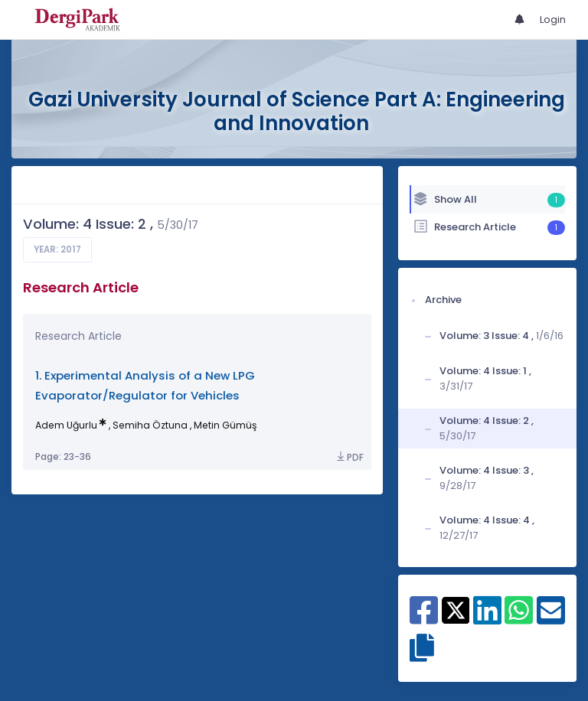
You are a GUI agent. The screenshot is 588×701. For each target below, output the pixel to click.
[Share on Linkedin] (487, 618)
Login (553, 20)
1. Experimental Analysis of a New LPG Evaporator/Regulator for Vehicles (145, 385)
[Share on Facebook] (424, 618)
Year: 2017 (57, 249)
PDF (349, 457)
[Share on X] (456, 609)
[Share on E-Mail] (551, 618)
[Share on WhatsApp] (519, 618)
